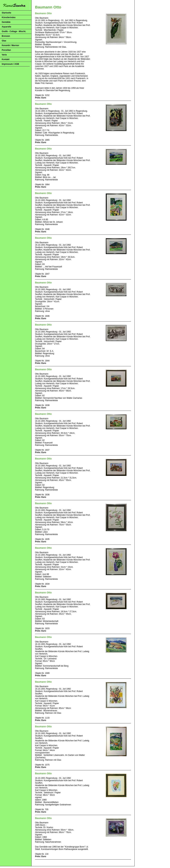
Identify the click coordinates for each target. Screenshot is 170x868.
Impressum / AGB (10, 64)
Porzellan (6, 50)
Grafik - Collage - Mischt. (14, 31)
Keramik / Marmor (10, 45)
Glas (4, 41)
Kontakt (6, 59)
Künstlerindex (9, 17)
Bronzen (6, 36)
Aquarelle (6, 27)
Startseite (6, 13)
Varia (4, 55)
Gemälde (6, 22)
